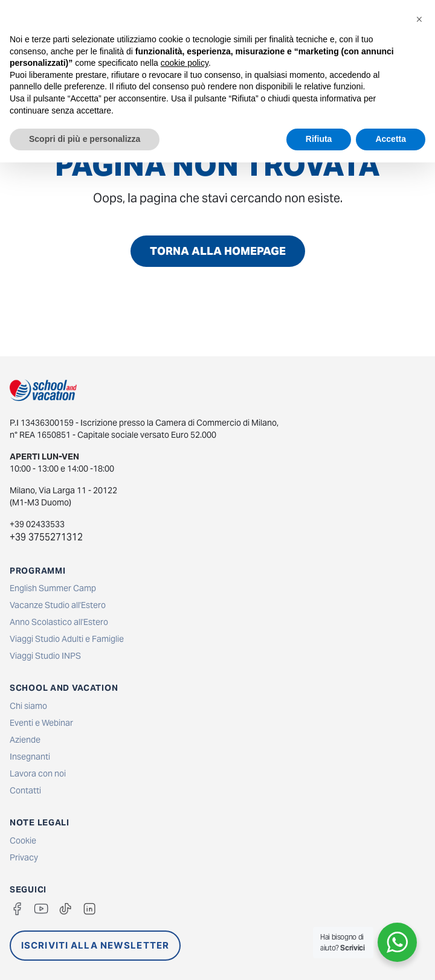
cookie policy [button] (185, 63)
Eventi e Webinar (41, 723)
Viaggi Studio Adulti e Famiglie (67, 639)
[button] (419, 19)
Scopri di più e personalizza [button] (85, 139)
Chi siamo (28, 706)
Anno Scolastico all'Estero (59, 622)
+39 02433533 (37, 524)
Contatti (25, 790)
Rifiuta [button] (319, 139)
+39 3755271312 (46, 537)
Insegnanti (30, 757)
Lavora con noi (38, 773)
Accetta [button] (391, 139)
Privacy (24, 857)
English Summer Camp (53, 588)
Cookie (23, 841)
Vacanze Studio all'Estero (58, 605)
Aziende (25, 740)
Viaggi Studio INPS (45, 656)
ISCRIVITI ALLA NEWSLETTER (95, 945)
